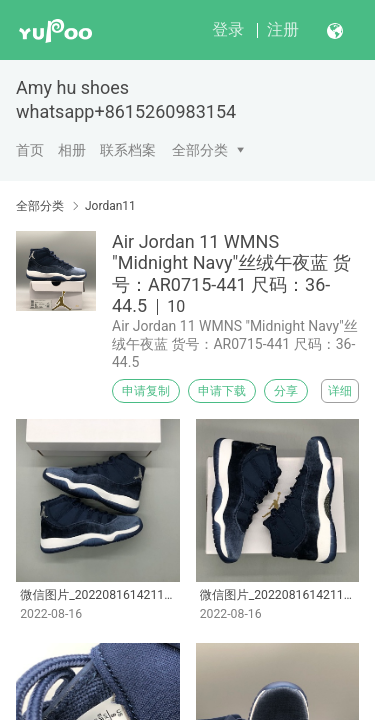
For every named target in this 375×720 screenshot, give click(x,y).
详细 (340, 391)
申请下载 (222, 391)
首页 (30, 150)
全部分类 (200, 150)
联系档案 (128, 150)
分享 (286, 391)
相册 (72, 150)
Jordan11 (110, 206)
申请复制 (146, 391)
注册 (283, 29)
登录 (228, 29)
